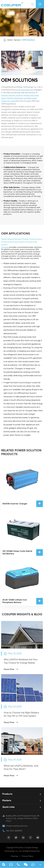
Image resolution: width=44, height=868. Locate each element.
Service (17, 40)
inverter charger (8, 96)
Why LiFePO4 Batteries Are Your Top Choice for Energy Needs (21, 661)
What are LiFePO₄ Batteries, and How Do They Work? (21, 768)
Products (7, 794)
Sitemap (15, 856)
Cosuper (5, 247)
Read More (11, 669)
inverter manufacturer (24, 90)
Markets (7, 801)
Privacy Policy (28, 856)
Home (10, 40)
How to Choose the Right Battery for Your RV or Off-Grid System (21, 714)
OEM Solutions (28, 40)
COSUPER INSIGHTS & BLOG (22, 614)
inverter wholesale (14, 98)
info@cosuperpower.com (17, 826)
